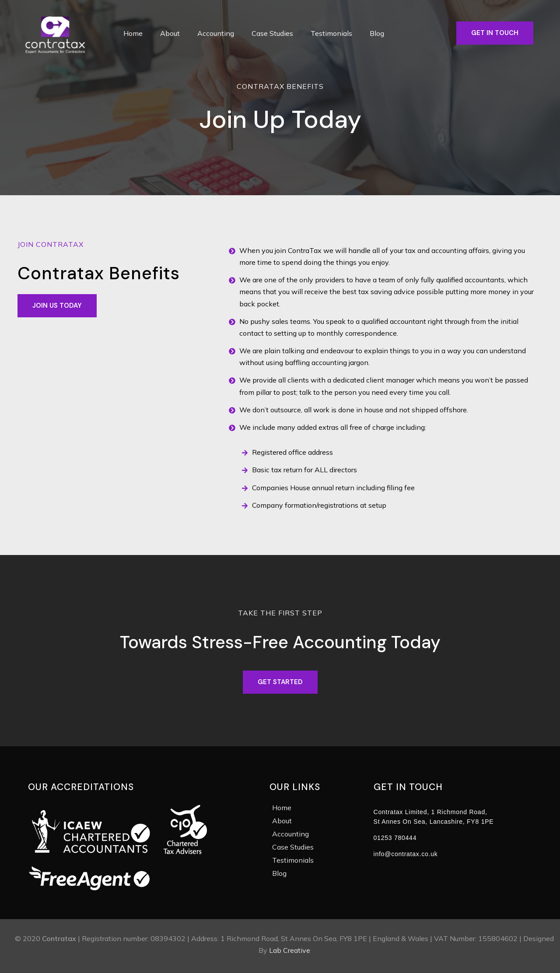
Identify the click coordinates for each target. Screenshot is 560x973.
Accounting (216, 33)
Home (133, 33)
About (170, 33)
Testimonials (331, 33)
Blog (377, 33)
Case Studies (272, 33)
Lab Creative (290, 950)
